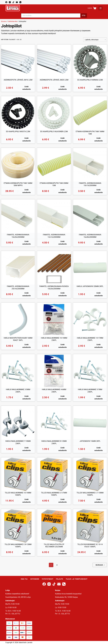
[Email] (17, 2)
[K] (101, 8)
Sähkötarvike (13, 21)
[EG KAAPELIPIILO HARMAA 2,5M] (90, 61)
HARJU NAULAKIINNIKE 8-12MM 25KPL (54, 442)
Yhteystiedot (47, 579)
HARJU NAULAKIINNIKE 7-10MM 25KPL (18, 442)
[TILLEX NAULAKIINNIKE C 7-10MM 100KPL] (90, 474)
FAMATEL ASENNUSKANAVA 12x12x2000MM (54, 236)
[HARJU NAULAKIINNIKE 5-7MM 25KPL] (90, 371)
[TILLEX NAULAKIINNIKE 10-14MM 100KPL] (18, 474)
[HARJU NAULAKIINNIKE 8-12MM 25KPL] (54, 423)
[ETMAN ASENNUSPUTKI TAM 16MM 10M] (90, 113)
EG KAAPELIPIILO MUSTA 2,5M (18, 131)
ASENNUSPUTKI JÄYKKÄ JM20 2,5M (54, 80)
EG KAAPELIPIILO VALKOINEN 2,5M (54, 131)
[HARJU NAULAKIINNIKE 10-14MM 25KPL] (54, 319)
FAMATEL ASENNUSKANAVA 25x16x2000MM (18, 288)
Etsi (84, 16)
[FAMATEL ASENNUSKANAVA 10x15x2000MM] (90, 165)
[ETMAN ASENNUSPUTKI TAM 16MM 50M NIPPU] (18, 165)
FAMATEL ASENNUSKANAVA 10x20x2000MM (18, 236)
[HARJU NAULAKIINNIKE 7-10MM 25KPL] (18, 423)
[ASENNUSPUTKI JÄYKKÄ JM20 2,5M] (54, 61)
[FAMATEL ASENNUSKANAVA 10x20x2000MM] (18, 216)
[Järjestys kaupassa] (95, 40)
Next (104, 565)
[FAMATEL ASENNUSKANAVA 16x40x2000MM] (90, 216)
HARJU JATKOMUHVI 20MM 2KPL (90, 286)
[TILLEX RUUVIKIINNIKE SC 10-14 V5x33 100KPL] (90, 526)
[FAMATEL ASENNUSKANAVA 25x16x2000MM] (18, 268)
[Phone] (20, 2)
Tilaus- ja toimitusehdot (77, 579)
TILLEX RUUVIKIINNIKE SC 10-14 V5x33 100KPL (90, 546)
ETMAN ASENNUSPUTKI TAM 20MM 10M (54, 184)
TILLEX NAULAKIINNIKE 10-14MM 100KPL (18, 494)
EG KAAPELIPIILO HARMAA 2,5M (90, 80)
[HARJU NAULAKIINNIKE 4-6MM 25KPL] (54, 371)
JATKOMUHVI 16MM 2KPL (90, 441)
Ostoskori (35, 579)
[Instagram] (10, 2)
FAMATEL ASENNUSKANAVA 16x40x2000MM (90, 236)
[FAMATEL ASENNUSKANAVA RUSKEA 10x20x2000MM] (54, 268)
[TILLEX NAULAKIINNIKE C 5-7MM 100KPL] (54, 474)
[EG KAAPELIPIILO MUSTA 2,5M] (18, 113)
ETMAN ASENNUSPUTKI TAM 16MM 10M (90, 133)
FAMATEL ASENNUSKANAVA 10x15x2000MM (90, 184)
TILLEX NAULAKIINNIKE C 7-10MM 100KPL (90, 494)
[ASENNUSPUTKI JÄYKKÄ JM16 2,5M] (18, 61)
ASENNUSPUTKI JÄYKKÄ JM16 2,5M (18, 80)
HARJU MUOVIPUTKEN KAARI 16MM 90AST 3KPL (18, 339)
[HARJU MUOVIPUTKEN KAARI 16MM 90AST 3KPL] (18, 319)
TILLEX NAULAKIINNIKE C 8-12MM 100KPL (18, 546)
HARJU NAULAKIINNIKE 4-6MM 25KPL (54, 391)
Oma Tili (24, 579)
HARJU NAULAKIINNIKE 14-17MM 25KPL (90, 339)
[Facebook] (6, 2)
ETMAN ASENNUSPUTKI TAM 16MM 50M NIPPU (18, 184)
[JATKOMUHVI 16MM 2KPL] (90, 423)
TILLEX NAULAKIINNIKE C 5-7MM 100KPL (54, 494)
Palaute (59, 579)
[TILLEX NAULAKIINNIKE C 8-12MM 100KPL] (18, 526)
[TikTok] (13, 2)
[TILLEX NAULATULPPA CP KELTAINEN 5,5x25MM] (54, 526)
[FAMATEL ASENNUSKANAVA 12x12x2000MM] (54, 216)
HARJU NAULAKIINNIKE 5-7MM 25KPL (90, 391)
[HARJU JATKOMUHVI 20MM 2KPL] (90, 268)
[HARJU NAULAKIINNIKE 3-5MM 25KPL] (18, 371)
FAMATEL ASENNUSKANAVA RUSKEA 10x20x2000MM (54, 288)
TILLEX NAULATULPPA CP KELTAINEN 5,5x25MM (54, 546)
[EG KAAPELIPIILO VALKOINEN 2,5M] (54, 113)
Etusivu (4, 21)
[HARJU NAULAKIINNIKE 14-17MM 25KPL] (90, 319)
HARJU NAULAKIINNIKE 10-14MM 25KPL (54, 339)
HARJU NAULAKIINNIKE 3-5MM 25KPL (18, 391)
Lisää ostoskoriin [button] (27, 88)
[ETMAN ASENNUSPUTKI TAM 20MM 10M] (54, 165)
